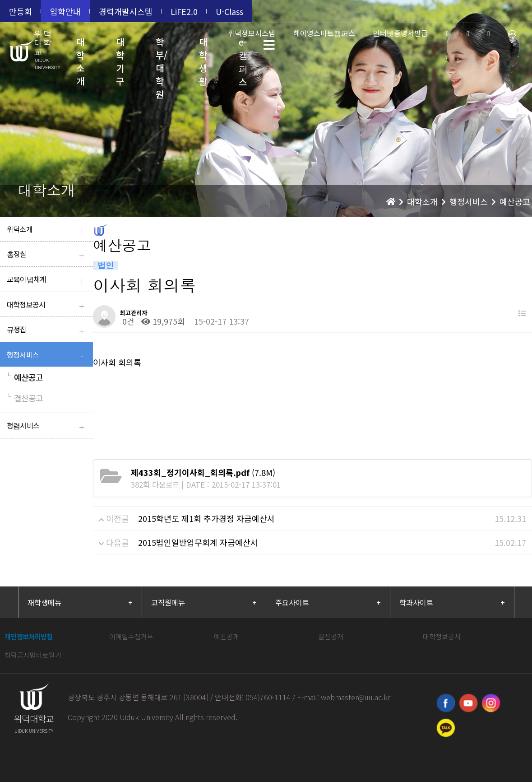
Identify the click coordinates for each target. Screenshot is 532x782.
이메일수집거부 (131, 636)
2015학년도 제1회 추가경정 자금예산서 (206, 518)
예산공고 (25, 377)
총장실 (48, 255)
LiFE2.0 (184, 11)
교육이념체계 (48, 280)
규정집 (48, 330)
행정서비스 (48, 356)
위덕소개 (48, 230)
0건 (127, 321)
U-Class (229, 11)
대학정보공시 (48, 305)
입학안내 (65, 11)
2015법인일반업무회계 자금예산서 (198, 542)
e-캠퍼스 (243, 51)
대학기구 (120, 51)
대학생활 (203, 51)
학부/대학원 (162, 51)
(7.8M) (203, 472)
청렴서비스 (48, 426)
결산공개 (331, 636)
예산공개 (227, 636)
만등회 (21, 11)
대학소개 (80, 51)
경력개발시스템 (126, 11)
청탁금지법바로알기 (33, 655)
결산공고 (25, 398)
